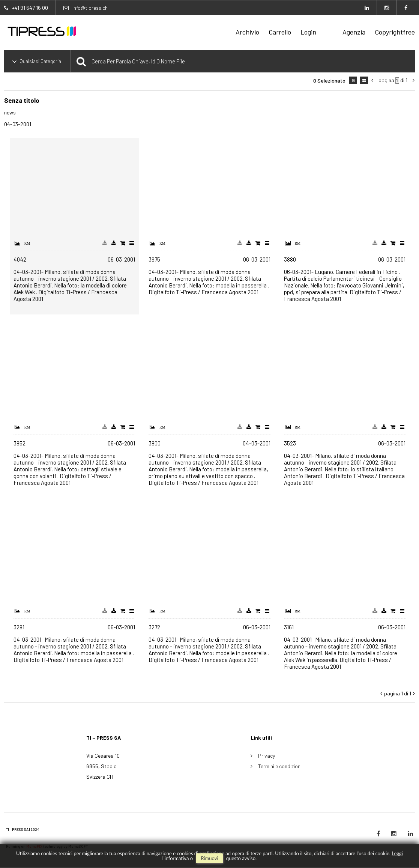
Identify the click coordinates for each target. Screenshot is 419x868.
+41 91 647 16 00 (30, 8)
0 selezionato (329, 80)
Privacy (267, 756)
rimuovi (209, 858)
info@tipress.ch (90, 8)
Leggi (397, 853)
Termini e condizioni (280, 766)
